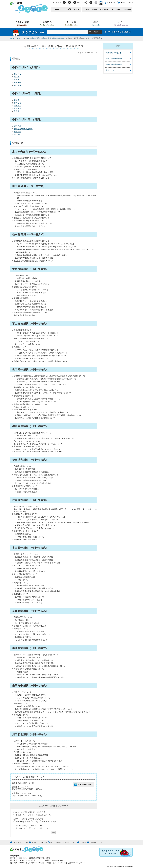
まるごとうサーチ (28, 32)
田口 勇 (17, 77)
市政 (27, 38)
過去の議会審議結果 (114, 64)
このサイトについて (21, 842)
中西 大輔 (17, 82)
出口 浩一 (17, 100)
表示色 (80, 3)
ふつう (30, 815)
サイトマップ (112, 2)
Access (58, 9)
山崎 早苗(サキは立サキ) (23, 129)
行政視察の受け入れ (114, 53)
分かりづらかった (49, 822)
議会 (44, 38)
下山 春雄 (17, 85)
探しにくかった (46, 828)
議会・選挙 (36, 38)
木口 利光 (17, 74)
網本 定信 (17, 103)
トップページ (18, 38)
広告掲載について (97, 842)
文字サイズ (57, 3)
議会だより (110, 70)
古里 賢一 (17, 111)
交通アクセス (73, 9)
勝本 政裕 (17, 109)
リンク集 (83, 842)
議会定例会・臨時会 (56, 38)
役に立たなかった (43, 815)
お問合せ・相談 (126, 2)
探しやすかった (22, 828)
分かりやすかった (23, 822)
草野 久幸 (17, 126)
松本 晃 (17, 80)
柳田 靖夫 (17, 106)
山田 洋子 (17, 132)
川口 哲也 (17, 135)
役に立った (20, 815)
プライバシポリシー (39, 842)
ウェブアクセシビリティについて (63, 842)
